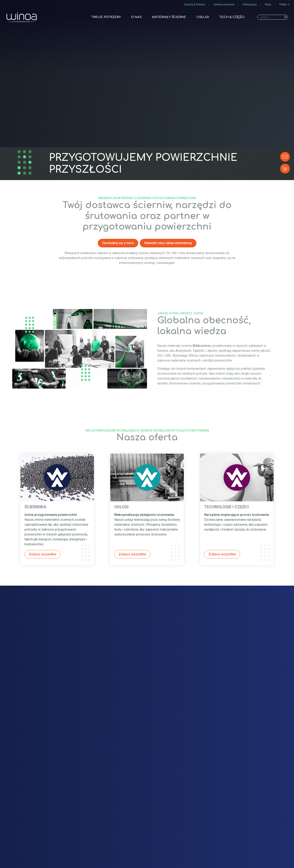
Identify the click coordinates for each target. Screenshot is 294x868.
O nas (136, 18)
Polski (283, 4)
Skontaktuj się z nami (118, 243)
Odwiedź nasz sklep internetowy (168, 243)
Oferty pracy (249, 4)
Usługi (203, 18)
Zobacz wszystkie (42, 554)
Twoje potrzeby (106, 18)
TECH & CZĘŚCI (232, 18)
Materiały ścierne (169, 18)
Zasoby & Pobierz (195, 4)
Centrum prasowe (224, 4)
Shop (268, 4)
